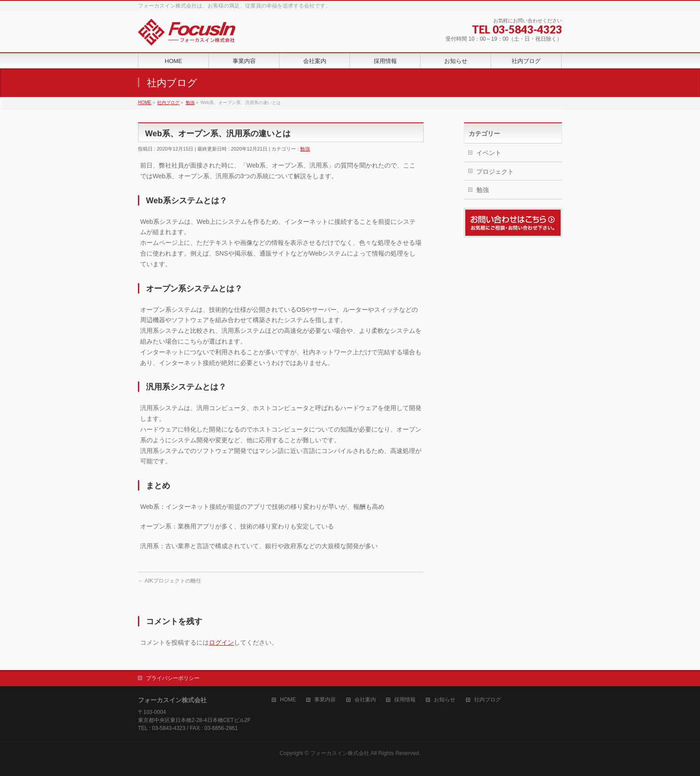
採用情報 (405, 700)
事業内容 (325, 700)
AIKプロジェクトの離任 (170, 581)
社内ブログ (487, 700)
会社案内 (365, 700)
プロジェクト (495, 172)
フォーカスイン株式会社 (340, 753)
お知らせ (445, 700)
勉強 (305, 149)
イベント (489, 153)
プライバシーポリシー (173, 678)
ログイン (221, 642)
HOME (288, 700)
